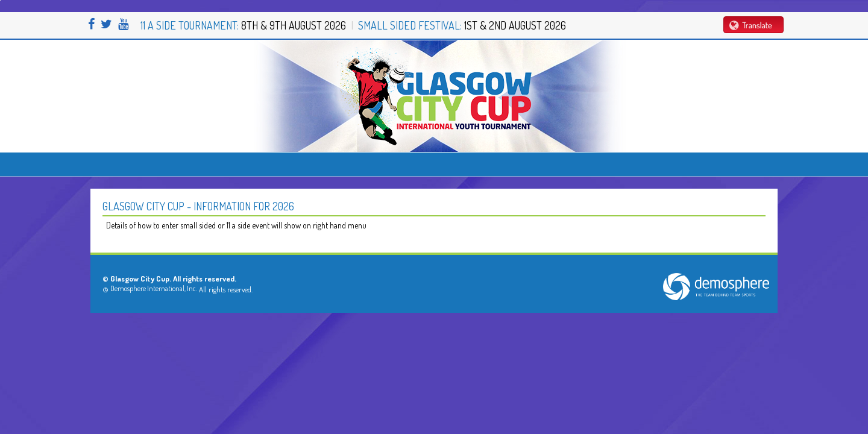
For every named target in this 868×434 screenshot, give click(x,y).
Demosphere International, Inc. (154, 288)
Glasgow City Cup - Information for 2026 (198, 206)
